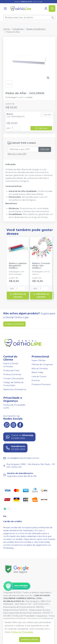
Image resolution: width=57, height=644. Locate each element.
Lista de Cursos (39, 376)
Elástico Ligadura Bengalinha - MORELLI (18, 266)
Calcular (45, 149)
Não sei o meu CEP (17, 154)
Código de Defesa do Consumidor (13, 384)
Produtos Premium (41, 384)
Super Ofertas (38, 361)
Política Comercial (12, 374)
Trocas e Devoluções (13, 378)
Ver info (46, 115)
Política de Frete (11, 371)
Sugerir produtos (14, 324)
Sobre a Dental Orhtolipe (11, 365)
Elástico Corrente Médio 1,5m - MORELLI (41, 266)
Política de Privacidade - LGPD (15, 407)
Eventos (36, 381)
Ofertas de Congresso (42, 364)
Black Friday (37, 372)
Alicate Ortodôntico (36, 29)
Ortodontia (18, 29)
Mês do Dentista (40, 369)
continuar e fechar (30, 639)
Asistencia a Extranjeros (15, 389)
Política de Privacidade (22, 632)
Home (6, 29)
